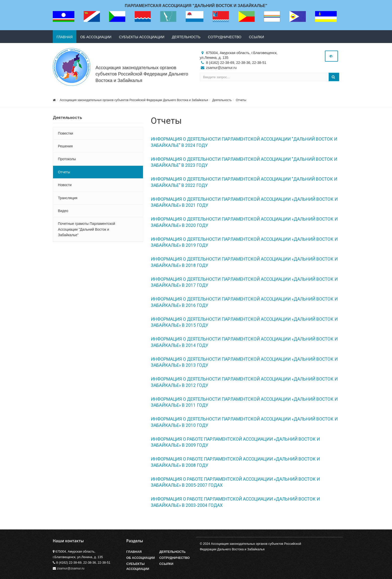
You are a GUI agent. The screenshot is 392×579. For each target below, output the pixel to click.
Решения (65, 146)
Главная (65, 37)
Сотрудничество (225, 37)
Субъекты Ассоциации (138, 566)
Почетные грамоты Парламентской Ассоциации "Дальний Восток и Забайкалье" (87, 229)
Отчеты (241, 100)
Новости (65, 185)
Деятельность (186, 37)
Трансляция (68, 198)
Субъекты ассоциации (142, 37)
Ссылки (256, 37)
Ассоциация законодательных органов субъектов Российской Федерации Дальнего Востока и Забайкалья (142, 74)
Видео (63, 211)
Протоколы (67, 159)
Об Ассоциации (141, 558)
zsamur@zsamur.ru (71, 568)
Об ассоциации (96, 37)
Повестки (66, 133)
